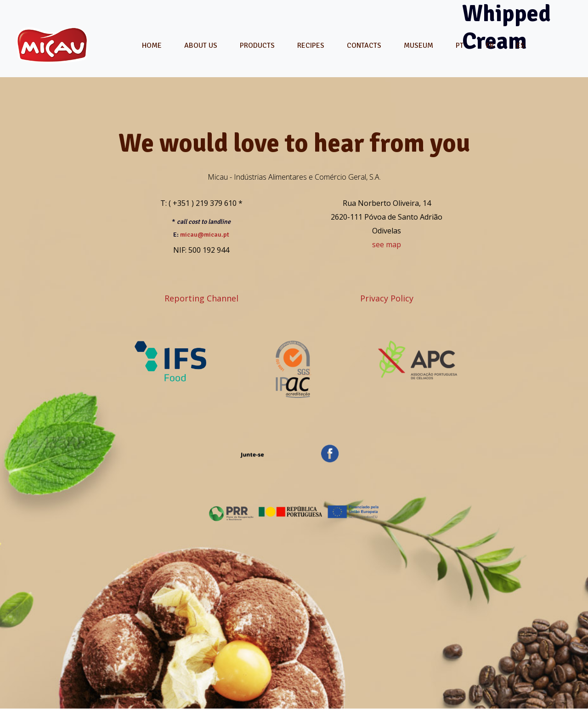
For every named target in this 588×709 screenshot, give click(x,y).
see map (387, 244)
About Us (201, 45)
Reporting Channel (201, 298)
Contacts (364, 45)
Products (257, 45)
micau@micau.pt (205, 235)
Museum (418, 45)
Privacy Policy (387, 298)
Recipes (311, 45)
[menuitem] (460, 45)
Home (152, 45)
